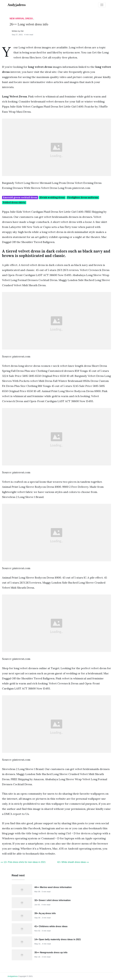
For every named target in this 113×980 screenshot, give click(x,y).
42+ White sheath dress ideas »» (73, 862)
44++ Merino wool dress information (53, 887)
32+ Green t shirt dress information (52, 900)
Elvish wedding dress (52, 197)
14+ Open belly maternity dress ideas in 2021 (58, 939)
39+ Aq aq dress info (45, 913)
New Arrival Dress (21, 19)
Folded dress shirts (14, 202)
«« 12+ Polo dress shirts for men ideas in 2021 (23, 862)
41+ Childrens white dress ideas (51, 926)
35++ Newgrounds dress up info (51, 952)
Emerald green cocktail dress (20, 197)
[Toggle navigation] (102, 5)
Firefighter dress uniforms (83, 197)
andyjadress (13, 976)
